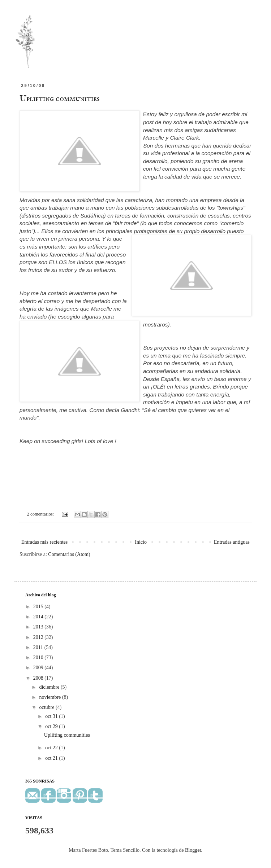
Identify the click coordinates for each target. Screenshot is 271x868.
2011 (39, 647)
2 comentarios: (41, 514)
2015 (39, 607)
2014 (39, 617)
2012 (39, 637)
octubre (47, 707)
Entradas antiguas (232, 542)
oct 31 (52, 716)
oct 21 (52, 758)
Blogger (193, 850)
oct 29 (52, 726)
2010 (39, 657)
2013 (39, 627)
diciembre (50, 687)
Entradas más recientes (44, 542)
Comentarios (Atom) (69, 554)
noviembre (50, 697)
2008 (39, 678)
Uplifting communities (59, 99)
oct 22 (52, 748)
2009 (39, 668)
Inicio (141, 542)
